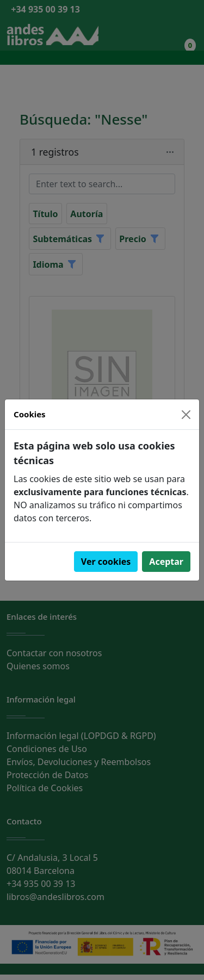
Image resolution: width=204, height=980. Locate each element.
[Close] (186, 415)
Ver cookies (106, 562)
